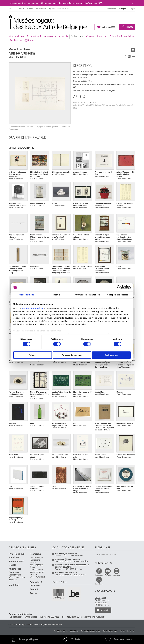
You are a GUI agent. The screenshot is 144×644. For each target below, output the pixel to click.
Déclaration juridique (110, 631)
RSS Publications (102, 605)
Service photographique (36, 564)
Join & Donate (108, 27)
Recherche (16, 40)
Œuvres (133, 50)
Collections (77, 36)
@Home (29, 40)
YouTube (108, 575)
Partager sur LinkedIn (129, 56)
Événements (41, 9)
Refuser (33, 355)
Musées (90, 36)
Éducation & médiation (122, 36)
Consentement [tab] (26, 295)
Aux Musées (15, 569)
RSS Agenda (100, 598)
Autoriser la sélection (72, 355)
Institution (102, 36)
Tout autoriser (112, 355)
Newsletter (105, 610)
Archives (33, 567)
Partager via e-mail (133, 56)
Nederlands (111, 9)
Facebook (99, 575)
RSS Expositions (102, 600)
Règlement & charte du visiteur (17, 578)
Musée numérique (37, 577)
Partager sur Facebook (125, 56)
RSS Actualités (101, 602)
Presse (30, 9)
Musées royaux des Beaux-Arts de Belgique (9, 17)
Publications (35, 560)
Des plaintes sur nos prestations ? (66, 631)
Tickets (129, 27)
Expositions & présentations (42, 36)
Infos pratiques (16, 36)
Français (123, 9)
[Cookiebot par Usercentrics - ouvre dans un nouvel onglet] (119, 287)
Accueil (11, 9)
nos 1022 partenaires (32, 308)
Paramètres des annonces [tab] (87, 295)
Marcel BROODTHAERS (103, 105)
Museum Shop (15, 575)
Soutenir (34, 589)
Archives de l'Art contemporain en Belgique (37, 572)
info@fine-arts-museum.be (94, 617)
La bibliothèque (36, 558)
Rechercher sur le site (50, 9)
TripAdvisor (99, 584)
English (132, 9)
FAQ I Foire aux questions (17, 556)
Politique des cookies (128, 631)
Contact (21, 9)
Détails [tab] (57, 295)
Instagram (117, 575)
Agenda (64, 36)
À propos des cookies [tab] (118, 295)
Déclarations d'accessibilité (90, 631)
